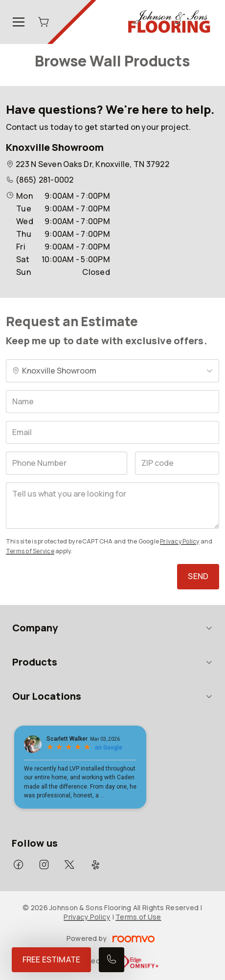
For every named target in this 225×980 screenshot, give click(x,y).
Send (198, 576)
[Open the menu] (19, 22)
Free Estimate (51, 959)
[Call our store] (112, 960)
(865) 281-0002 (45, 180)
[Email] (112, 432)
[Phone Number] (67, 463)
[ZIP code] (177, 463)
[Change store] (112, 371)
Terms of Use (138, 917)
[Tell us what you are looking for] (112, 506)
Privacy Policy (180, 541)
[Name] (112, 402)
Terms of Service (30, 551)
